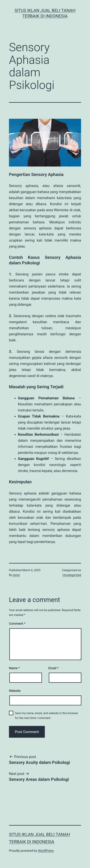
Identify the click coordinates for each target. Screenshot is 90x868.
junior (16, 575)
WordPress (46, 851)
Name (14, 668)
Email (54, 668)
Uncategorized (72, 575)
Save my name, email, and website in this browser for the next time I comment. (47, 716)
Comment (17, 624)
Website (15, 691)
